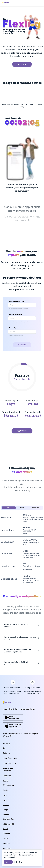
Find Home (7, 776)
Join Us (5, 790)
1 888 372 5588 (8, 824)
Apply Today (22, 431)
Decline (19, 862)
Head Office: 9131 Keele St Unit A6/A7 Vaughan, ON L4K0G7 (21, 735)
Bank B (22, 508)
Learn (5, 795)
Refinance (7, 753)
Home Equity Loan (10, 758)
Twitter (5, 838)
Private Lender (36, 508)
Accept (8, 862)
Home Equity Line (9, 763)
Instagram (7, 849)
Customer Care (8, 819)
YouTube (6, 844)
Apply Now (22, 64)
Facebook (6, 833)
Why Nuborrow (9, 785)
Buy (4, 748)
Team (5, 800)
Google (5, 810)
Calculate (22, 345)
